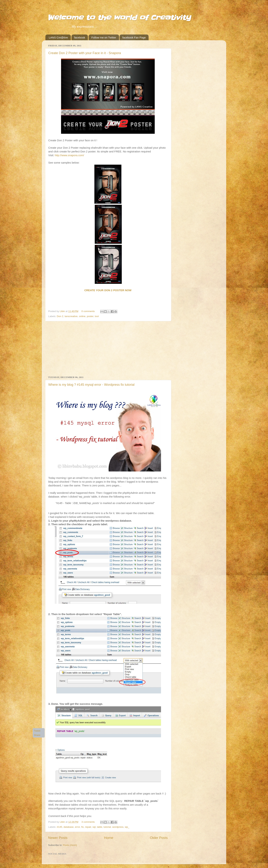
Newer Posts (58, 838)
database (69, 827)
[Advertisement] (108, 349)
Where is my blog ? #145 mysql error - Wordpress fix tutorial (91, 385)
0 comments (88, 311)
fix (82, 827)
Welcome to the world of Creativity (119, 18)
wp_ (127, 827)
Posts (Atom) (70, 845)
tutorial (107, 827)
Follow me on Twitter (104, 37)
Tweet (37, 731)
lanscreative (71, 316)
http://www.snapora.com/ (69, 155)
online (82, 316)
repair (88, 827)
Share (37, 735)
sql (94, 827)
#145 (59, 827)
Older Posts (159, 838)
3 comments (88, 822)
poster (90, 316)
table (100, 827)
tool (97, 316)
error (77, 827)
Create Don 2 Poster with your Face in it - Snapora (85, 53)
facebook (80, 37)
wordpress (118, 827)
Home (109, 838)
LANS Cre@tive (58, 37)
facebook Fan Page (134, 37)
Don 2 (60, 316)
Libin (63, 311)
